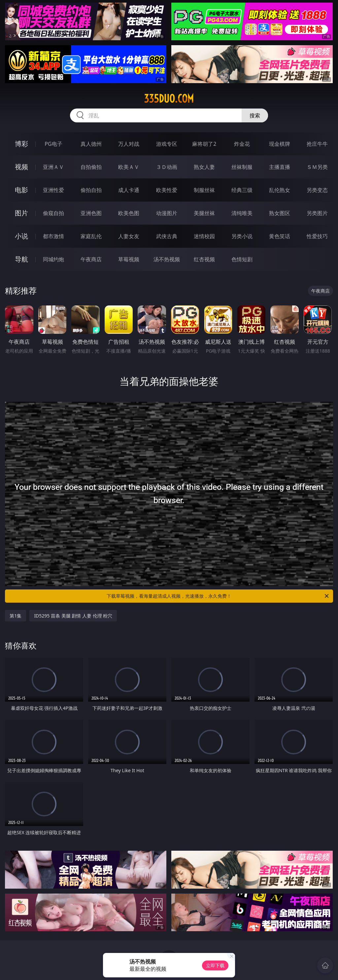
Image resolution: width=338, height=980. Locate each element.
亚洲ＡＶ (53, 167)
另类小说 (242, 236)
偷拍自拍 (91, 190)
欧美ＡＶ (129, 167)
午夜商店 (91, 259)
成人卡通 (129, 190)
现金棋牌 (280, 144)
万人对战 (129, 144)
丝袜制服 (242, 167)
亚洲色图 (91, 213)
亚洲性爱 (53, 190)
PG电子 (53, 144)
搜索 (255, 115)
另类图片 (317, 213)
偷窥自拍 (53, 213)
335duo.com (169, 99)
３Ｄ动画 (167, 167)
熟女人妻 (204, 167)
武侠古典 (167, 236)
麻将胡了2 (204, 144)
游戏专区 (167, 144)
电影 (21, 190)
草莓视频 (129, 259)
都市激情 (53, 236)
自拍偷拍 (91, 167)
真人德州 (91, 144)
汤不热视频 (167, 259)
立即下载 (215, 965)
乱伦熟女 (280, 190)
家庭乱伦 (91, 236)
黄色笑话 (280, 236)
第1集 (16, 616)
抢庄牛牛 (317, 144)
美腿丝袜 (204, 213)
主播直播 (280, 167)
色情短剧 (242, 259)
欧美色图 (129, 213)
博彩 (21, 144)
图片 (21, 213)
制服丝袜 (204, 190)
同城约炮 (53, 259)
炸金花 (242, 144)
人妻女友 (129, 236)
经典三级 (242, 190)
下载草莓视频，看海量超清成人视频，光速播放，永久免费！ (218, 596)
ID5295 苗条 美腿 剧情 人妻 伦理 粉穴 (73, 616)
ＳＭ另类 (317, 167)
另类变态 (317, 190)
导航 (21, 259)
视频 (21, 167)
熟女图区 (280, 213)
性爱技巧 (317, 236)
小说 (21, 236)
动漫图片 (167, 213)
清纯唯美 (242, 213)
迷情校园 (204, 236)
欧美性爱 (167, 190)
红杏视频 (204, 259)
